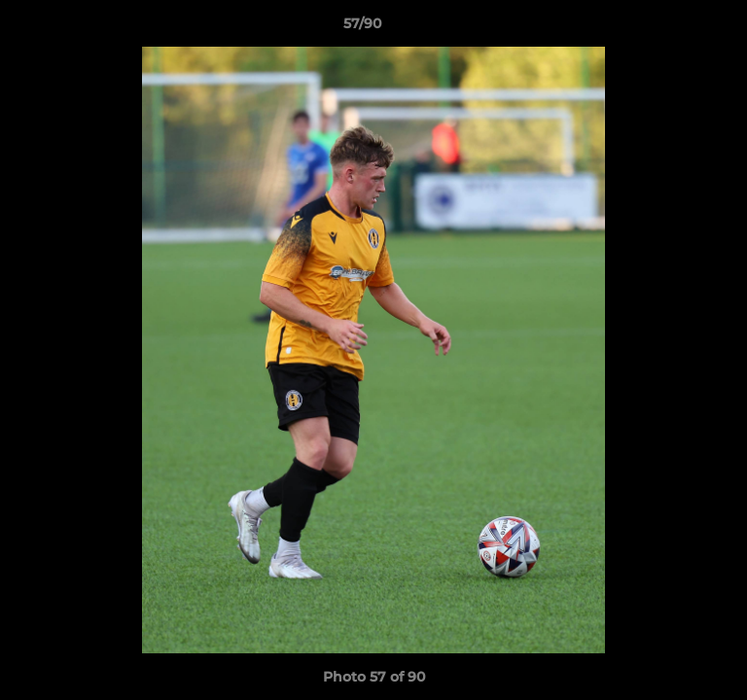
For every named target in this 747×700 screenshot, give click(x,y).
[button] (677, 28)
